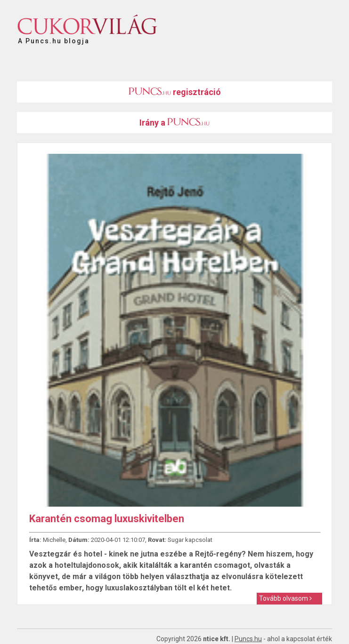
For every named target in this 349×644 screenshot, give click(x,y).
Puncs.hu (248, 639)
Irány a (174, 123)
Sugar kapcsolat (190, 540)
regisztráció (175, 92)
